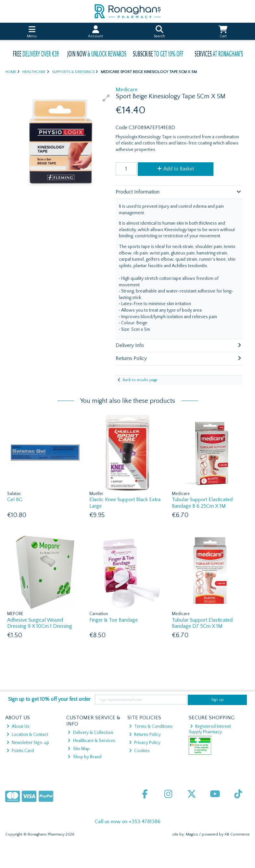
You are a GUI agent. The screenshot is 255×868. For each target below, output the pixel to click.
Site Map (78, 749)
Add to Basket (176, 169)
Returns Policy (145, 735)
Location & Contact (27, 735)
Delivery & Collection (90, 733)
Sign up (217, 700)
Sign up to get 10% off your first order (49, 699)
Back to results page (140, 380)
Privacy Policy (145, 743)
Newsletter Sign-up (28, 743)
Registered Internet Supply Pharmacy (210, 729)
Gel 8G (15, 500)
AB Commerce (237, 834)
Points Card (20, 751)
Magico (192, 834)
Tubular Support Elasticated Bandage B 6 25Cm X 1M (202, 503)
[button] (106, 98)
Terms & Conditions (151, 726)
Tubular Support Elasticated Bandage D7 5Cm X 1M (202, 623)
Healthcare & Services (91, 741)
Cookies (139, 751)
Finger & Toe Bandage (114, 620)
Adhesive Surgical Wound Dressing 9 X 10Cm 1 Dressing (40, 623)
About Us (18, 726)
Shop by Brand (84, 757)
